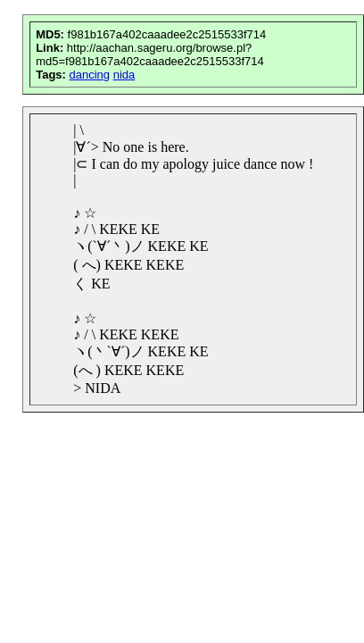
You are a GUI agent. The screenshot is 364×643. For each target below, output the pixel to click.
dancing (90, 75)
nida (124, 75)
